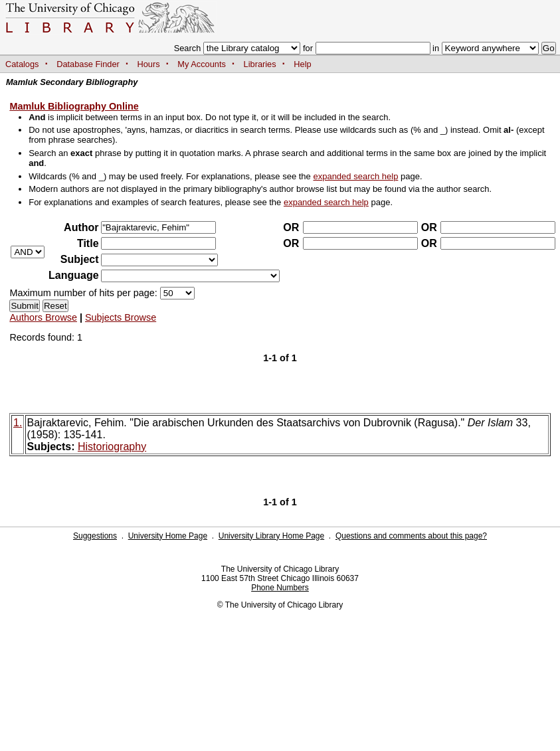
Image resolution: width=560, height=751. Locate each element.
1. (18, 423)
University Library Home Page (271, 536)
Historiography (112, 447)
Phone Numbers (280, 588)
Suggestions (95, 536)
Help (302, 64)
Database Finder (88, 64)
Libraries (260, 64)
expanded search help (355, 176)
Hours (149, 64)
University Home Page (168, 536)
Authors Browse (43, 317)
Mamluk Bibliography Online (74, 106)
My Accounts (202, 64)
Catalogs (22, 64)
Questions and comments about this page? (411, 536)
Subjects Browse (121, 317)
